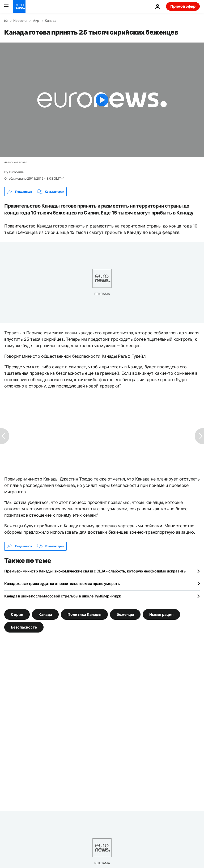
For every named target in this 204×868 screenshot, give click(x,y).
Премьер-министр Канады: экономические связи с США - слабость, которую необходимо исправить (95, 571)
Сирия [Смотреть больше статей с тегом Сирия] (17, 614)
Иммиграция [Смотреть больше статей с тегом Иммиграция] (161, 614)
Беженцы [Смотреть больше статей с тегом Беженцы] (125, 614)
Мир (36, 21)
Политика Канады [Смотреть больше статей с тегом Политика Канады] (84, 614)
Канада (51, 21)
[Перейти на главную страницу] (19, 6)
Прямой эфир (183, 6)
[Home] (6, 20)
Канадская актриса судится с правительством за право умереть (62, 583)
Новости (20, 21)
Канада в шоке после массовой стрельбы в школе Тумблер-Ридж (63, 596)
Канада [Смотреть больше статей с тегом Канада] (45, 614)
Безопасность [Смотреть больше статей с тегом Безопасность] (24, 627)
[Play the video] (102, 100)
